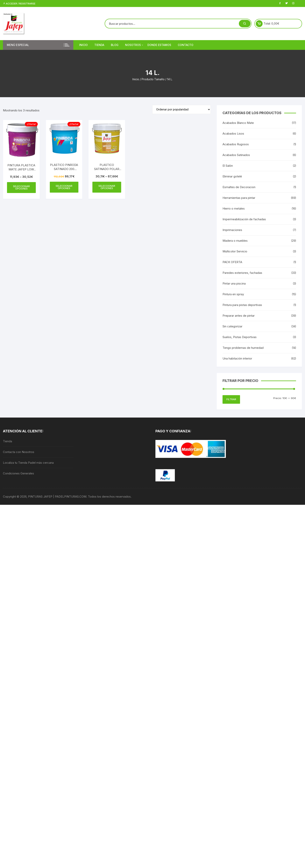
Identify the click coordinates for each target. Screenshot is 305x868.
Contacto (186, 45)
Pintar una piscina (234, 283)
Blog (115, 45)
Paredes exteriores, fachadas (242, 273)
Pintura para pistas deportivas (242, 305)
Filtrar (231, 399)
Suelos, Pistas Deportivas (240, 337)
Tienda (99, 45)
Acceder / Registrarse (19, 4)
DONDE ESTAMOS (159, 45)
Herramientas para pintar (239, 198)
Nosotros (134, 45)
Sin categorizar (232, 326)
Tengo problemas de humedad (243, 348)
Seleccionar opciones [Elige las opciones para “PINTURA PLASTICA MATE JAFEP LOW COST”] (21, 187)
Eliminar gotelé (232, 176)
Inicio (83, 45)
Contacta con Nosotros (19, 452)
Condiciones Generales (18, 473)
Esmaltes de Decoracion (239, 187)
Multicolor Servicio (235, 251)
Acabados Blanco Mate (238, 123)
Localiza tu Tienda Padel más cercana (28, 463)
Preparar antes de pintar (239, 316)
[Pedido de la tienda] (181, 109)
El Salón (228, 166)
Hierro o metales (234, 208)
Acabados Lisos (233, 134)
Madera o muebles (235, 241)
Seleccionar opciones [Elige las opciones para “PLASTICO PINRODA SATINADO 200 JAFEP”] (64, 187)
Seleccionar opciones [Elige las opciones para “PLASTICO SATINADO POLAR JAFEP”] (107, 187)
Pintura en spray (233, 294)
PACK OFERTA (232, 262)
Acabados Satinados (236, 155)
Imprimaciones (232, 230)
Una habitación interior (237, 358)
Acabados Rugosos (236, 144)
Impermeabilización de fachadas (244, 219)
